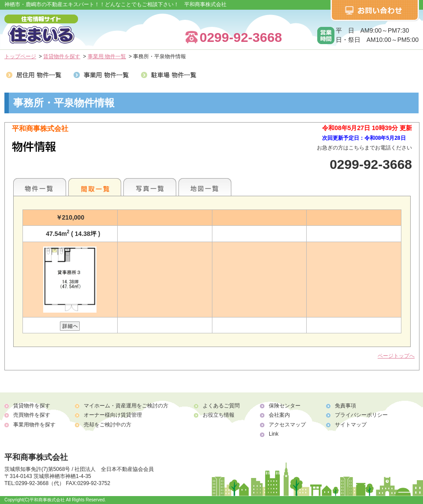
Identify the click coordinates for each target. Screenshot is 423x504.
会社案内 (279, 415)
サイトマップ (351, 425)
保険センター (285, 406)
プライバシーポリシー (361, 415)
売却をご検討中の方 (108, 425)
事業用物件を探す (34, 425)
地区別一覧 (40, 187)
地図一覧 (205, 187)
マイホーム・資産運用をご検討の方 (126, 406)
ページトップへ (396, 356)
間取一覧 (95, 187)
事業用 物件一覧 (107, 56)
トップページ (20, 56)
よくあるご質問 (221, 406)
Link (274, 434)
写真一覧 (150, 187)
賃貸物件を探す (62, 56)
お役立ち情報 (219, 415)
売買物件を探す (32, 415)
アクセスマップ (287, 425)
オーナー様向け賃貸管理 (113, 415)
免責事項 (345, 406)
